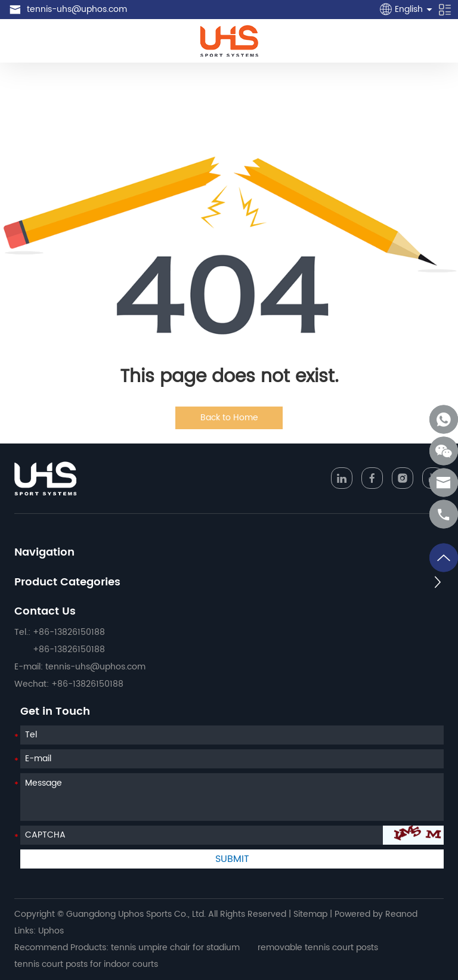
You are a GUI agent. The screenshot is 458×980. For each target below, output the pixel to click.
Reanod (401, 914)
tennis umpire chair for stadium (175, 948)
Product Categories (67, 582)
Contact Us (45, 611)
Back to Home (229, 418)
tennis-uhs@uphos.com (77, 9)
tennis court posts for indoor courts (86, 964)
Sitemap (310, 914)
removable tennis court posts (318, 948)
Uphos (51, 931)
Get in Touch (55, 711)
